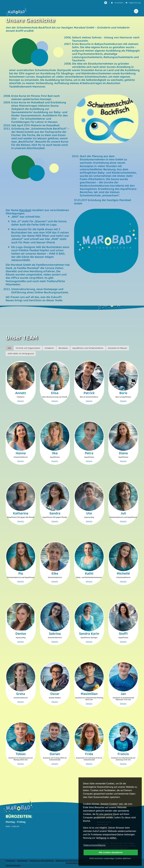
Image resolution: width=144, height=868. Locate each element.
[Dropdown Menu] (136, 11)
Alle (9, 348)
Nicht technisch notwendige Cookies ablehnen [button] (110, 858)
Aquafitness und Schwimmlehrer (88, 348)
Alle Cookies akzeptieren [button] (111, 852)
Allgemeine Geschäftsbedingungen (70, 861)
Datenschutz (22, 861)
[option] (72, 320)
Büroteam (63, 348)
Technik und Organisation (28, 348)
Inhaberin (49, 348)
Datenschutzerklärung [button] (94, 845)
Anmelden (117, 3)
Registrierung (133, 3)
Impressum (10, 861)
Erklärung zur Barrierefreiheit (42, 861)
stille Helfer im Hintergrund (21, 354)
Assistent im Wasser (118, 348)
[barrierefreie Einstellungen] (106, 3)
